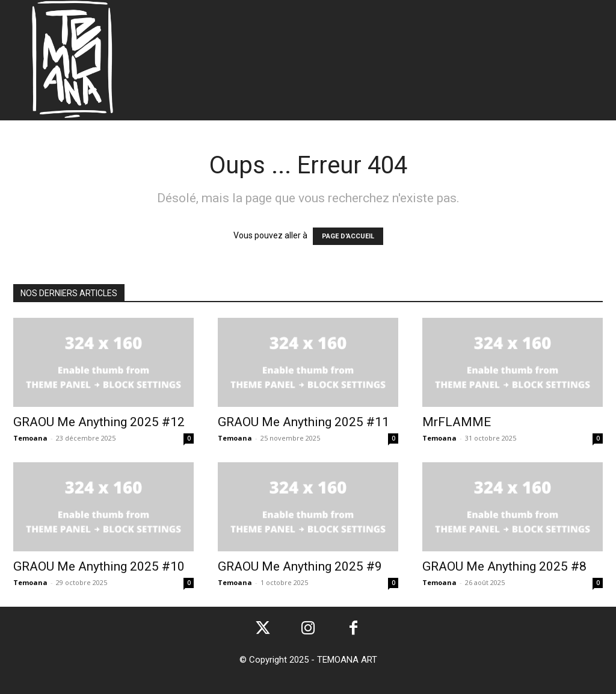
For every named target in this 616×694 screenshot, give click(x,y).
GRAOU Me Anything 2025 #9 (300, 566)
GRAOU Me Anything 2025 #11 (303, 422)
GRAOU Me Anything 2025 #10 (99, 566)
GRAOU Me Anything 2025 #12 (99, 422)
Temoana (30, 438)
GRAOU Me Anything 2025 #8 (504, 566)
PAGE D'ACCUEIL (348, 236)
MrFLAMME (457, 422)
